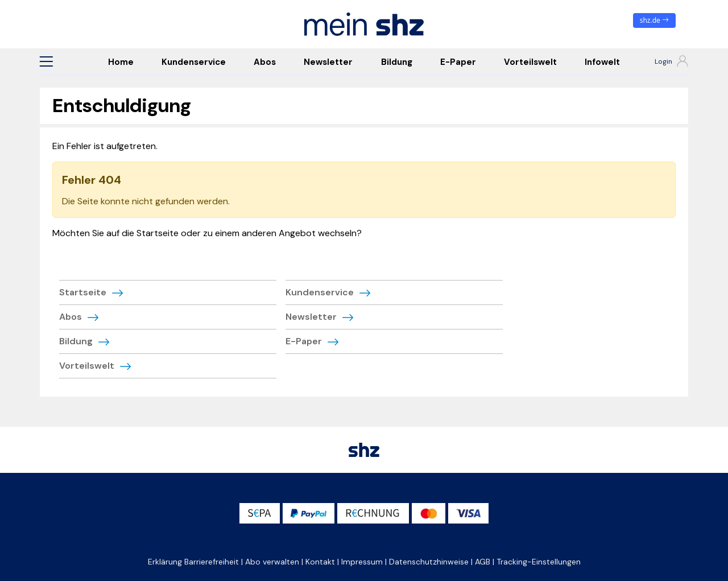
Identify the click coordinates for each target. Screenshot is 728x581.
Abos (265, 62)
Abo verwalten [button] (272, 562)
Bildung (397, 62)
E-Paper (458, 62)
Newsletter (328, 62)
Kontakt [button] (320, 562)
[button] (46, 61)
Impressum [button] (362, 562)
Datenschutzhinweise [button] (429, 562)
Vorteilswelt (530, 62)
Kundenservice (194, 62)
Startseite (83, 292)
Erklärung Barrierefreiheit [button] (193, 562)
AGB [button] (483, 562)
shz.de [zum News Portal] (654, 20)
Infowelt (602, 62)
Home (121, 62)
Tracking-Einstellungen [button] (539, 562)
